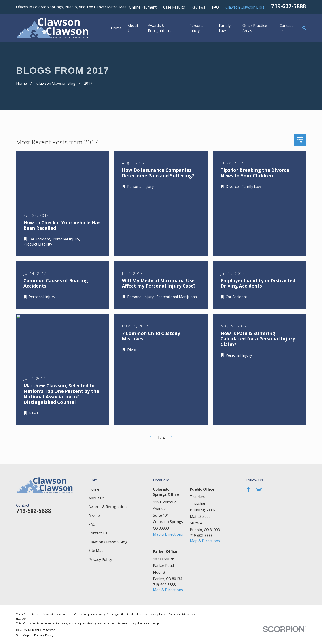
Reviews (198, 7)
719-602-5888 (288, 6)
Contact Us (98, 533)
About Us (97, 498)
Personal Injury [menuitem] (197, 28)
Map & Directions (168, 534)
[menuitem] (22, 635)
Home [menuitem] (116, 28)
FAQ (215, 7)
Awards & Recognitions (108, 507)
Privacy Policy (100, 559)
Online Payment (143, 7)
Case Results (174, 7)
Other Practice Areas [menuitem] (255, 28)
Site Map (96, 550)
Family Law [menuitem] (225, 28)
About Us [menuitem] (133, 28)
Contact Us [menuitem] (286, 28)
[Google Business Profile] (259, 489)
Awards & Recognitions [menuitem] (159, 28)
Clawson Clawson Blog (245, 7)
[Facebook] (248, 489)
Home (94, 489)
